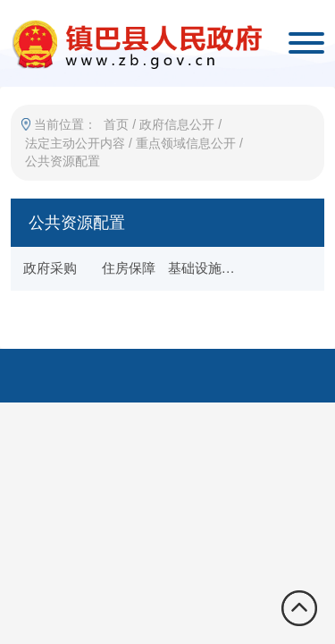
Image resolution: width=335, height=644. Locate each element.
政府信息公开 (177, 124)
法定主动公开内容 (75, 143)
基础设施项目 (207, 268)
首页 (116, 124)
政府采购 (50, 268)
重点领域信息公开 (186, 143)
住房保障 (129, 268)
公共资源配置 (63, 161)
